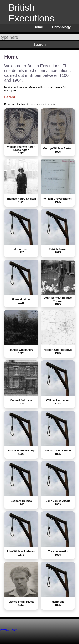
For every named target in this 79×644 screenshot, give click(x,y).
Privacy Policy (8, 630)
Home (38, 27)
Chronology (61, 27)
